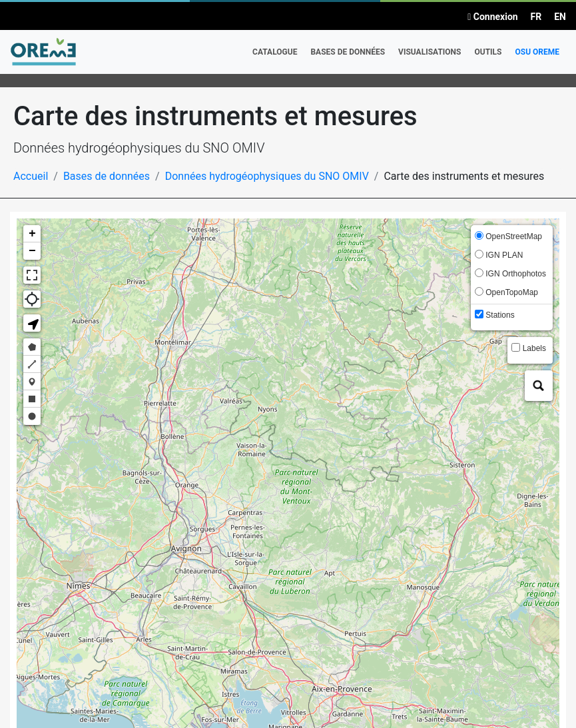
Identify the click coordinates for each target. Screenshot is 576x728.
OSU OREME (537, 52)
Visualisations (430, 52)
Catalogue (275, 52)
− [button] (32, 251)
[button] (32, 323)
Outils (488, 52)
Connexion (493, 17)
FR (536, 17)
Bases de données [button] (348, 52)
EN (560, 17)
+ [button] (32, 234)
